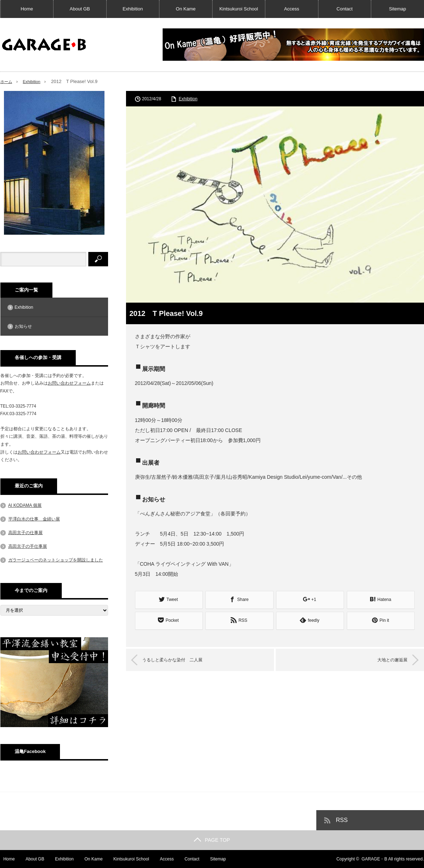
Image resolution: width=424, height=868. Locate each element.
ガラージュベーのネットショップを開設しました (56, 560)
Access (292, 9)
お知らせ (23, 326)
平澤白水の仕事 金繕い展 (34, 519)
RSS (342, 820)
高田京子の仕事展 (25, 533)
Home (27, 9)
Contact (344, 9)
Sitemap (397, 9)
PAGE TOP (212, 840)
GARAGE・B (374, 859)
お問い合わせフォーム (69, 383)
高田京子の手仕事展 (28, 546)
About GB (80, 9)
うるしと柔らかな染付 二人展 (180, 659)
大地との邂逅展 (386, 659)
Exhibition (133, 9)
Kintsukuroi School (239, 9)
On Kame (186, 9)
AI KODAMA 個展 (25, 505)
